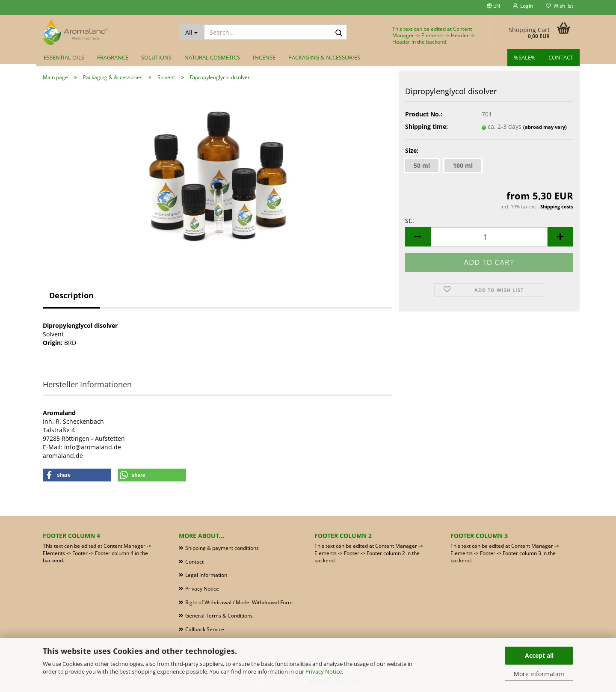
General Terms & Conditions (219, 616)
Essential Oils (64, 57)
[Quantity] (489, 237)
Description (71, 295)
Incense (264, 57)
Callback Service (205, 629)
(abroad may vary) (545, 127)
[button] (493, 7)
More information (539, 674)
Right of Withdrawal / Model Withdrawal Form (239, 602)
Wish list (560, 6)
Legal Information (206, 575)
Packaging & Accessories (324, 57)
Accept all (539, 655)
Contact (561, 57)
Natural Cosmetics (212, 57)
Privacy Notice (324, 671)
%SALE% (525, 57)
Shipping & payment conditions (222, 548)
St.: (410, 221)
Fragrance (113, 57)
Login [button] (523, 6)
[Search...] (192, 32)
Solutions (156, 57)
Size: (412, 150)
